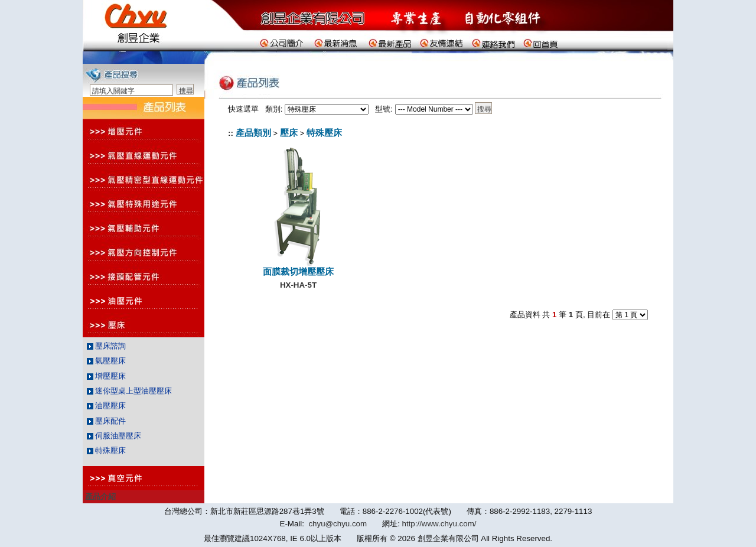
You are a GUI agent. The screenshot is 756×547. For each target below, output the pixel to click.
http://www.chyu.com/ (439, 524)
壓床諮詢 (107, 346)
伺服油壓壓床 (114, 436)
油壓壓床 (107, 406)
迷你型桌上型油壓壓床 (130, 391)
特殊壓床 (107, 450)
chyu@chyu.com (338, 524)
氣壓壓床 (107, 361)
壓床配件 (107, 421)
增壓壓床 (107, 376)
